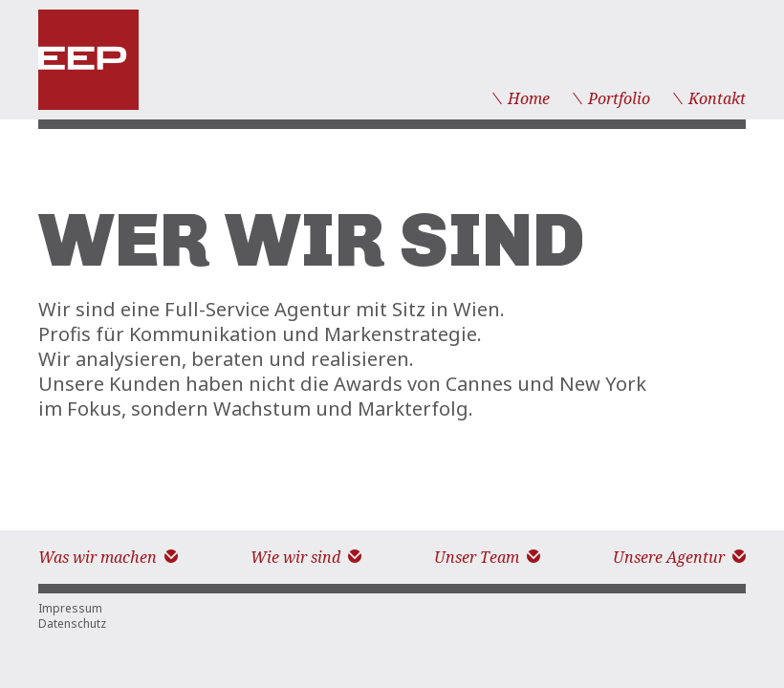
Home (521, 99)
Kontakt (709, 99)
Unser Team (487, 558)
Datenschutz (72, 624)
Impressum (70, 609)
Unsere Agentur (679, 558)
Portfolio (611, 99)
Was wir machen (108, 558)
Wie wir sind (306, 558)
